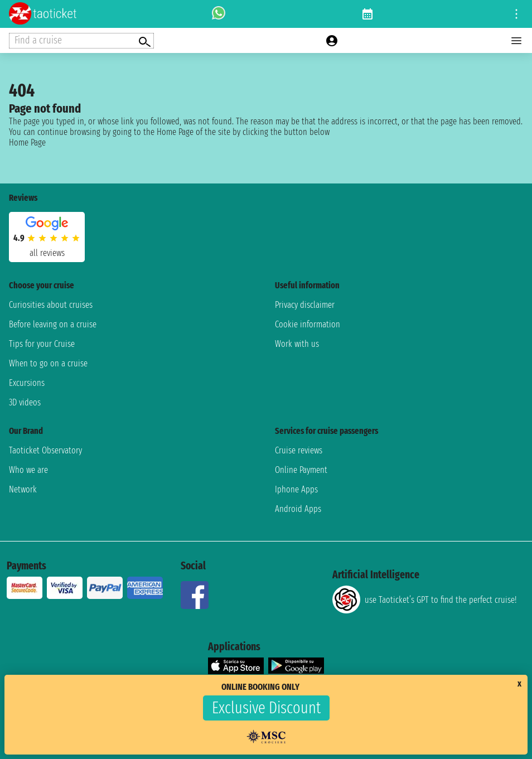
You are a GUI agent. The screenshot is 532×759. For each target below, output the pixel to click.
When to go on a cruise (48, 363)
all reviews (47, 253)
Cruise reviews (299, 450)
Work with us (297, 344)
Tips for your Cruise (42, 344)
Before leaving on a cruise (53, 324)
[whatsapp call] (219, 14)
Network (23, 489)
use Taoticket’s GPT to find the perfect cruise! (424, 600)
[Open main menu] (516, 41)
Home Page (27, 142)
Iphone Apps (296, 489)
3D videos (25, 402)
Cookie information (308, 324)
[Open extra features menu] (81, 41)
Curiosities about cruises (51, 305)
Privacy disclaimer (305, 305)
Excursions (27, 383)
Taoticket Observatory (45, 450)
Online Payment (301, 470)
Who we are (28, 470)
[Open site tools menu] (516, 14)
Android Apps (298, 509)
